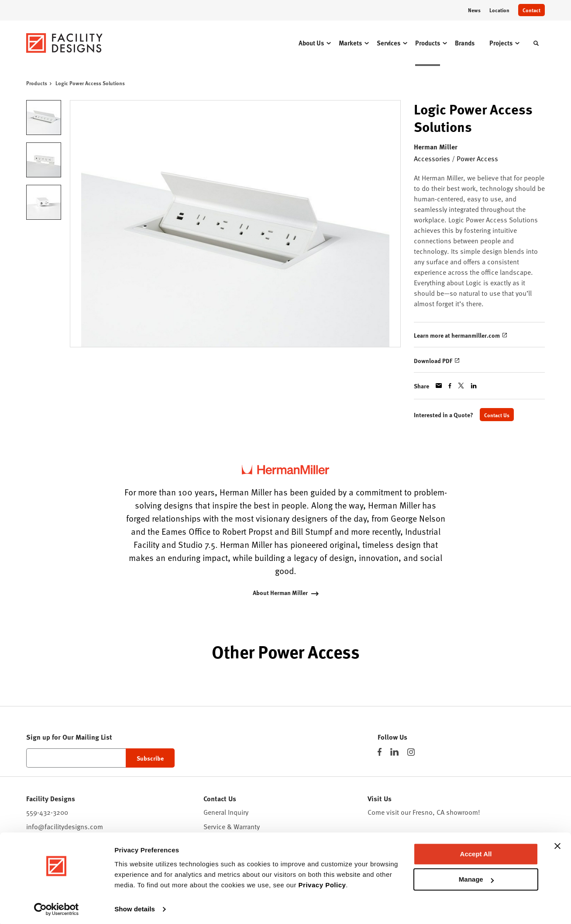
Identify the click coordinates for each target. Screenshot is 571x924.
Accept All (476, 852)
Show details (135, 907)
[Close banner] (557, 844)
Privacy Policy (322, 883)
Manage (476, 877)
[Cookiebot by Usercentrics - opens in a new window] (57, 907)
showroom (462, 812)
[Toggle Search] (536, 43)
